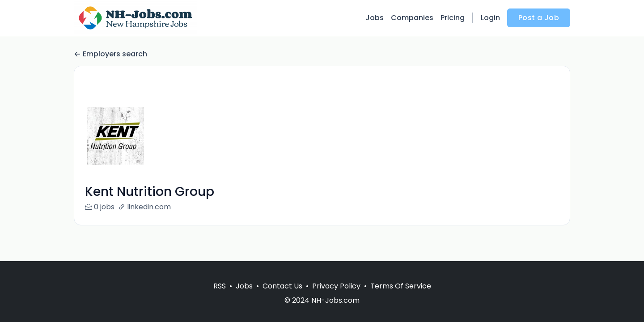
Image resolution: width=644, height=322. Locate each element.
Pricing (453, 18)
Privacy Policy (336, 286)
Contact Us (282, 286)
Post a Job (539, 18)
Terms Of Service (401, 286)
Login (490, 18)
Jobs (375, 18)
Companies (412, 18)
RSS (220, 286)
